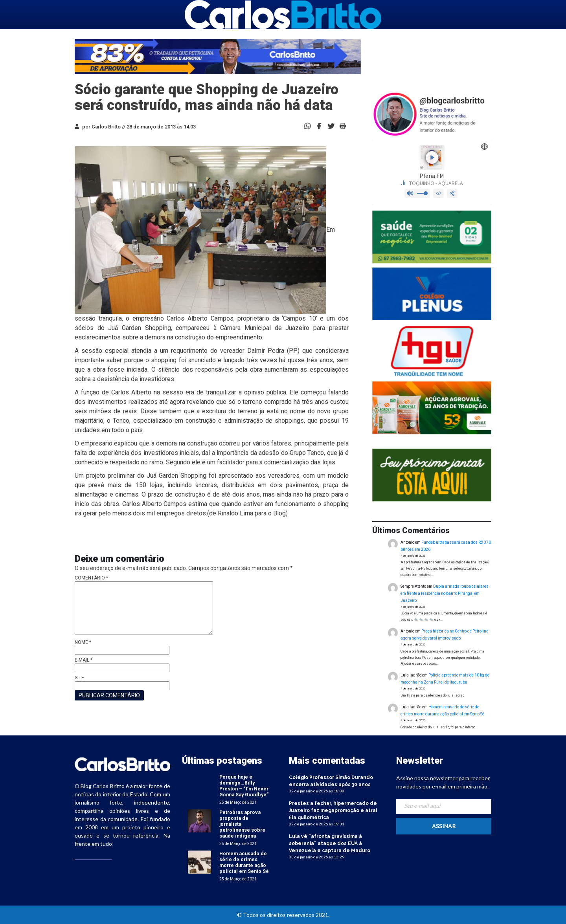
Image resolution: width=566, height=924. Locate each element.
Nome (83, 642)
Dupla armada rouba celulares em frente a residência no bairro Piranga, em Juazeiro (445, 593)
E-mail (84, 660)
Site (79, 678)
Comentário (91, 578)
